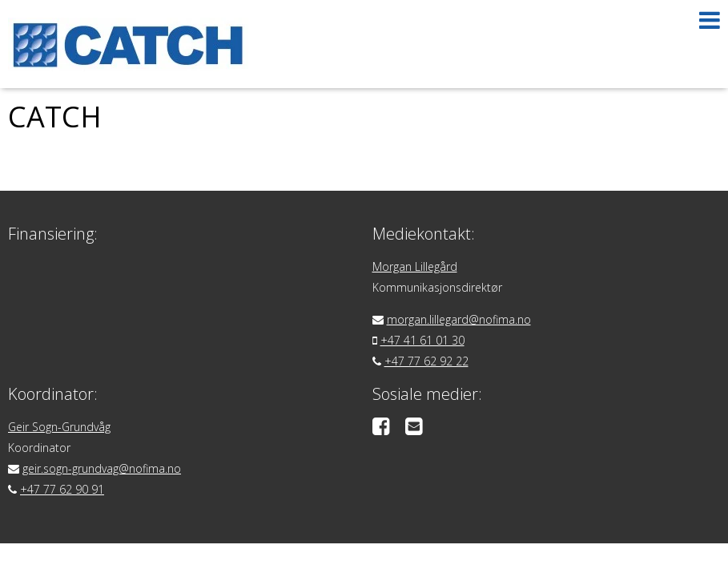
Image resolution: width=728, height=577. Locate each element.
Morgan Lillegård (415, 266)
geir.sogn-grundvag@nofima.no (102, 468)
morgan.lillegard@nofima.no (459, 319)
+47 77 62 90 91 (62, 489)
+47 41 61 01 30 (422, 340)
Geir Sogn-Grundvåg (59, 427)
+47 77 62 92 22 (426, 361)
